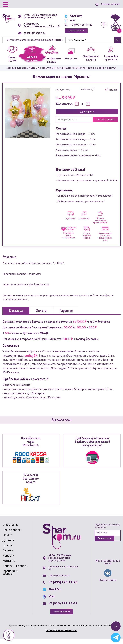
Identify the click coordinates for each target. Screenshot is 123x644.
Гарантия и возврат (10, 578)
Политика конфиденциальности (61, 636)
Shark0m (72, 18)
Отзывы (8, 556)
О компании (10, 530)
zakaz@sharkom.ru (36, 38)
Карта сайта (108, 586)
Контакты (9, 566)
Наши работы (12, 535)
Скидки (7, 540)
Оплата (8, 551)
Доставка (9, 545)
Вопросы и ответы (15, 571)
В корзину (87, 117)
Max (69, 22)
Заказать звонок (74, 33)
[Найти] (90, 45)
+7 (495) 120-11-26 (79, 27)
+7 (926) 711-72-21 (63, 609)
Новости (8, 561)
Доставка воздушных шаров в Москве (28, 631)
